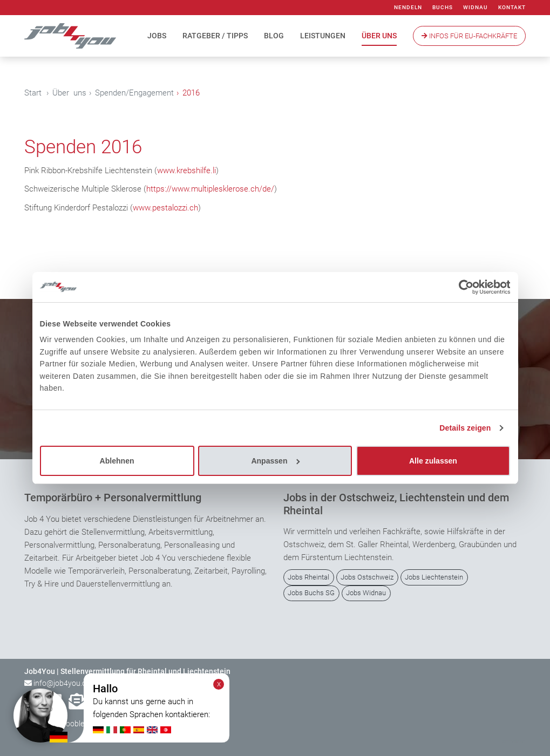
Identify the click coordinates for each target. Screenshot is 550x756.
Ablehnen (117, 461)
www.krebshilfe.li (186, 171)
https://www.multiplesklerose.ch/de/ (210, 189)
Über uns (379, 36)
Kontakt (512, 7)
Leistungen (323, 36)
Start (33, 93)
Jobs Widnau (366, 593)
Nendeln (408, 7)
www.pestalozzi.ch (165, 208)
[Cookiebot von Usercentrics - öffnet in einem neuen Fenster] (463, 287)
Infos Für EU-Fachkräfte (469, 36)
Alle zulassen (433, 461)
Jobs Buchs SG (311, 593)
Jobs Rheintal (308, 577)
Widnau (476, 7)
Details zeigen (465, 428)
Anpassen (275, 461)
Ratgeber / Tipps (215, 36)
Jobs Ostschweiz (367, 577)
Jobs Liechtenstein (434, 577)
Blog (274, 36)
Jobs (157, 36)
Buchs (443, 7)
